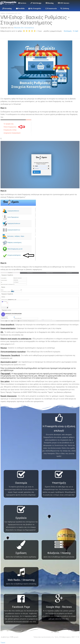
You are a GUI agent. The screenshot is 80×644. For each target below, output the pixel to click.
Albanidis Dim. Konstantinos (24, 28)
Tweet (3, 643)
